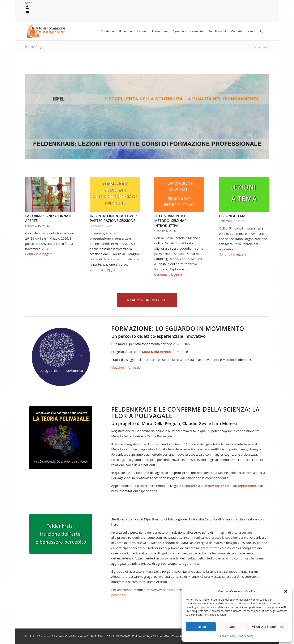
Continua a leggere (41, 254)
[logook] (49, 31)
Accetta (201, 627)
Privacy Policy (144, 636)
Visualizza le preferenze (269, 627)
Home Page (34, 47)
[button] (286, 591)
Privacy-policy (246, 636)
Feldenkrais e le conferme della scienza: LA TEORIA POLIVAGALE (185, 413)
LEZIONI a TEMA (232, 216)
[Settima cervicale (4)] (61, 534)
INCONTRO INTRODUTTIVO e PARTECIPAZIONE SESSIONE (114, 218)
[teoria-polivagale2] (61, 438)
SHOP (29, 3)
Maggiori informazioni (127, 367)
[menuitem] (107, 31)
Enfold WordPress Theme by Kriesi (171, 636)
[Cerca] (262, 31)
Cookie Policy (228, 636)
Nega (233, 627)
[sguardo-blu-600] (61, 357)
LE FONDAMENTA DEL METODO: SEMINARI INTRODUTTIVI (172, 221)
